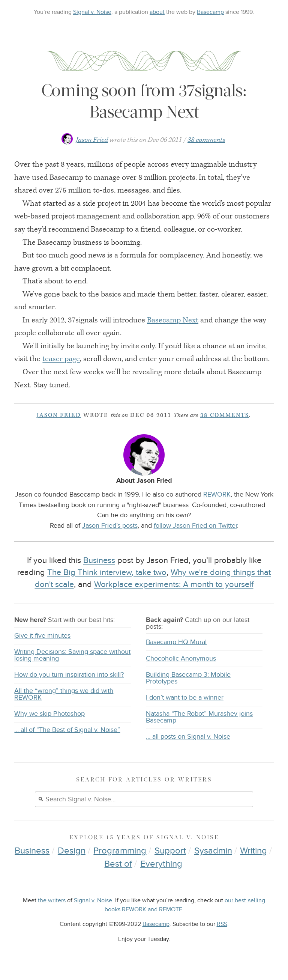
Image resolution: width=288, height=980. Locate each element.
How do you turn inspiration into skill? (69, 675)
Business (99, 560)
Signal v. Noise (92, 12)
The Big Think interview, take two (107, 572)
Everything (161, 864)
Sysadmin (213, 851)
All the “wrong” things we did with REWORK (64, 694)
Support (170, 851)
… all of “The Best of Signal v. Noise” (67, 730)
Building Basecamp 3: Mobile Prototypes (188, 678)
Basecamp (210, 12)
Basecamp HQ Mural (176, 642)
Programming (120, 851)
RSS (222, 924)
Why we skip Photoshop (49, 714)
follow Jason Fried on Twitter (195, 525)
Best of (118, 864)
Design (72, 851)
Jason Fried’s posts (110, 525)
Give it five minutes (42, 636)
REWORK (217, 494)
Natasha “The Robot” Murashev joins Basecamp (199, 717)
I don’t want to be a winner (185, 698)
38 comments (206, 140)
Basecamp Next (173, 320)
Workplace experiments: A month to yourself (174, 584)
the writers (52, 901)
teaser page (61, 359)
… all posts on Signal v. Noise (188, 737)
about (157, 12)
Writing (253, 851)
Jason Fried (92, 140)
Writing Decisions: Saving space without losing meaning (72, 655)
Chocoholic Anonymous (181, 659)
